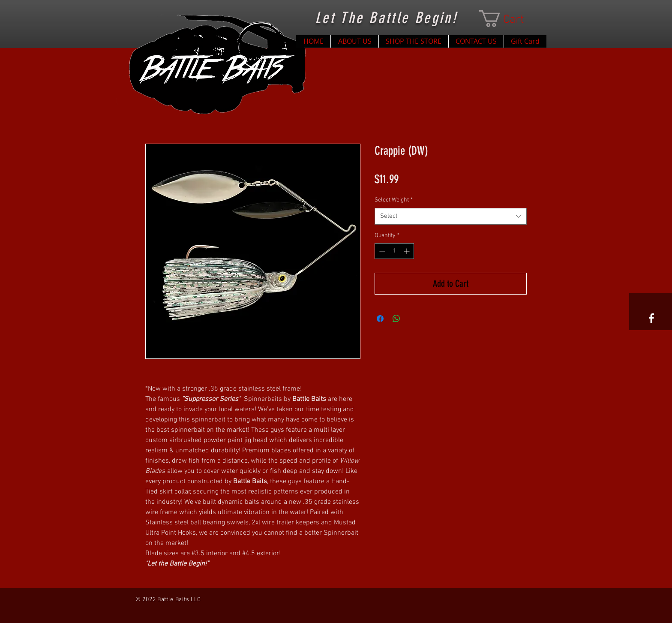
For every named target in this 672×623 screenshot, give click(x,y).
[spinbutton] (394, 251)
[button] (510, 19)
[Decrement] (381, 251)
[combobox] (451, 216)
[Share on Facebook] (380, 319)
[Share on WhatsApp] (396, 319)
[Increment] (407, 251)
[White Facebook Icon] (651, 318)
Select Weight (394, 200)
